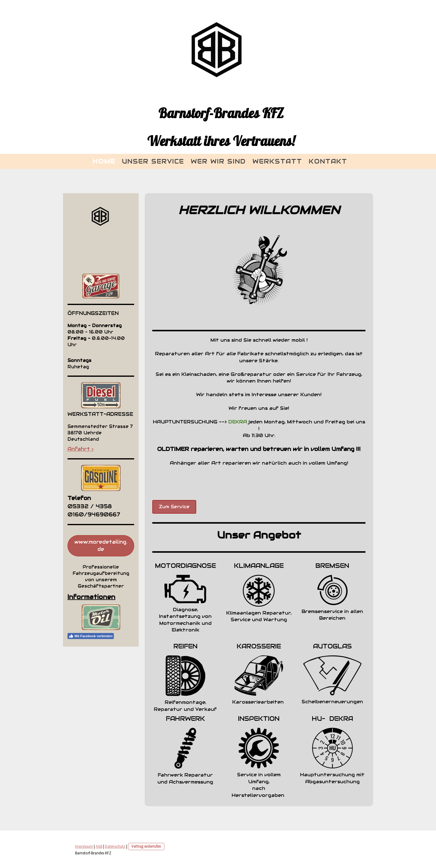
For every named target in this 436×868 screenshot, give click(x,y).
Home (104, 161)
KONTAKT (328, 161)
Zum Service (174, 507)
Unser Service (153, 161)
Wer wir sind (218, 161)
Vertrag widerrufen (146, 846)
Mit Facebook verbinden (91, 636)
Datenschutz (115, 846)
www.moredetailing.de (101, 546)
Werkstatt (277, 161)
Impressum (84, 846)
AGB (99, 846)
